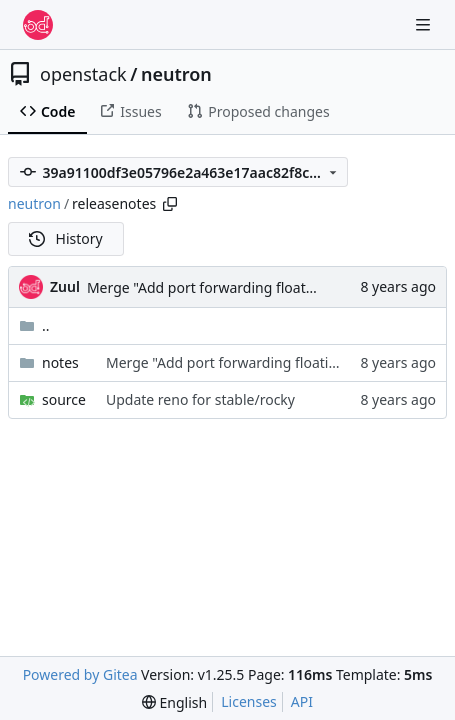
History (66, 238)
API (302, 701)
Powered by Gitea (80, 674)
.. (34, 325)
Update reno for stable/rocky (200, 399)
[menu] (174, 702)
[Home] (38, 25)
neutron (176, 74)
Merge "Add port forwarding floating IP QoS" (233, 287)
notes (60, 362)
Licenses (249, 701)
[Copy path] (170, 204)
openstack (83, 74)
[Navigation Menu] (425, 24)
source (64, 399)
